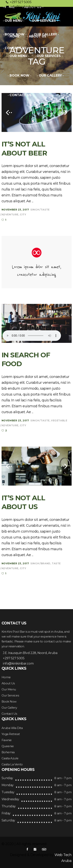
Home (6, 677)
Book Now (9, 701)
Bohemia (8, 752)
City (23, 215)
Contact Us (9, 714)
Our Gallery (9, 708)
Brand (46, 563)
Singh (35, 210)
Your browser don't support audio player (32, 336)
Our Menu (9, 689)
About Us (8, 683)
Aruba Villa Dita (12, 728)
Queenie (8, 746)
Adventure (10, 215)
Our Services (10, 695)
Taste (45, 210)
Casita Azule (10, 758)
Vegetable (59, 420)
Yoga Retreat (11, 734)
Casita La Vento (12, 764)
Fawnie (7, 740)
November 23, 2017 (15, 210)
